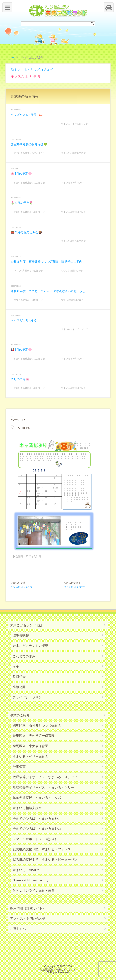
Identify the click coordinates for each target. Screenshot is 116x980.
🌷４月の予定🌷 (22, 203)
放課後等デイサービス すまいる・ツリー (43, 787)
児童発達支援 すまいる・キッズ (37, 798)
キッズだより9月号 (21, 587)
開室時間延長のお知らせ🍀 (29, 144)
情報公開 (19, 687)
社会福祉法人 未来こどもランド (58, 969)
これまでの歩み (24, 656)
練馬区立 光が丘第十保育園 (34, 736)
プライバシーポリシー (29, 697)
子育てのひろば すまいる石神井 (37, 818)
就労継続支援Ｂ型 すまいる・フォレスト (43, 849)
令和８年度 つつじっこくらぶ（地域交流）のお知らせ (48, 291)
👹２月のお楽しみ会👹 (26, 232)
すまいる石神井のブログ (73, 153)
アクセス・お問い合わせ (28, 919)
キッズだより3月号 (23, 320)
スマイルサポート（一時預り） (35, 839)
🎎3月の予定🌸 (21, 350)
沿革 (16, 666)
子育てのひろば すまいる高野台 (37, 829)
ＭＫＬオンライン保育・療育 (34, 891)
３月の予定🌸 (20, 379)
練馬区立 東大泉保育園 (30, 746)
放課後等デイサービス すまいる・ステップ (45, 777)
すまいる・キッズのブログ (33, 70)
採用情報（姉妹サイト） (28, 908)
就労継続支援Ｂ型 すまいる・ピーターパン (45, 860)
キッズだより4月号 (23, 115)
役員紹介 (19, 677)
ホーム (13, 57)
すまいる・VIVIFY (26, 870)
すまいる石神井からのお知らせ (29, 153)
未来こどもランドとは (26, 625)
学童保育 (19, 767)
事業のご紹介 (20, 715)
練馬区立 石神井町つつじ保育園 (37, 725)
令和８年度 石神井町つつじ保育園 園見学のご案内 (46, 262)
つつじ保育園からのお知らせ (28, 271)
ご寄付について (21, 929)
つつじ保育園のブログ (72, 271)
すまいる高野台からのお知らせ (29, 212)
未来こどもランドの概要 (30, 646)
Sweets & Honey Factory (30, 880)
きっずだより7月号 (74, 587)
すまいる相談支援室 (27, 808)
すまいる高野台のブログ (73, 212)
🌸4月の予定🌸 (21, 174)
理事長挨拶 (21, 635)
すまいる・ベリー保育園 (30, 756)
